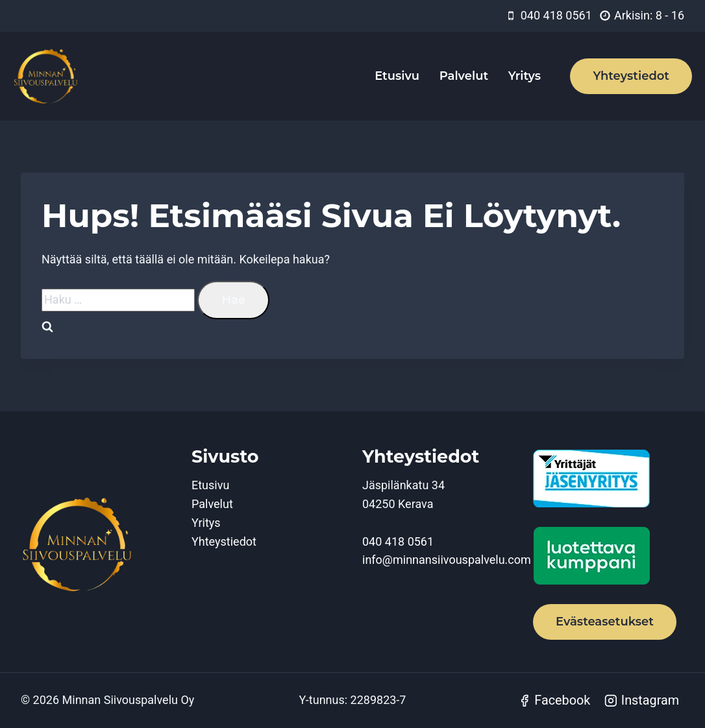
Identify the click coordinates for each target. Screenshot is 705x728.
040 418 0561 (398, 541)
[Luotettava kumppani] (609, 556)
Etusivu (397, 76)
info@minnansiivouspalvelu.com (447, 560)
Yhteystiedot (631, 76)
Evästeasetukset (605, 622)
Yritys (525, 76)
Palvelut (464, 76)
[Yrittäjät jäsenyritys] (609, 479)
